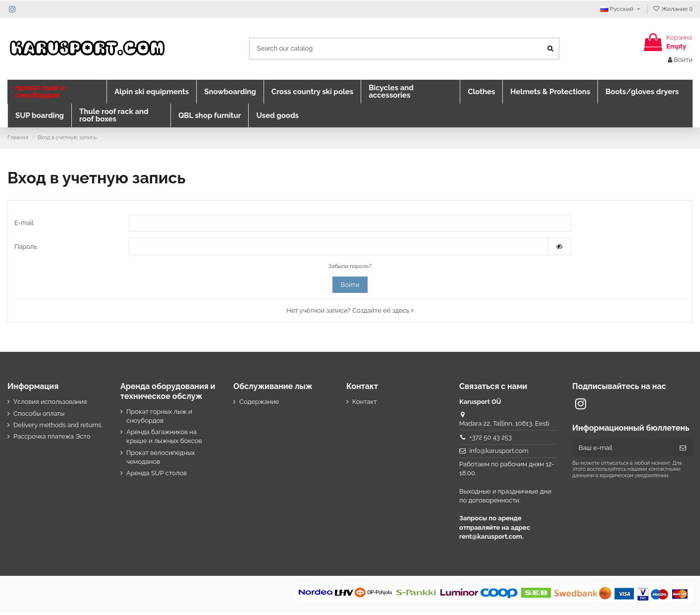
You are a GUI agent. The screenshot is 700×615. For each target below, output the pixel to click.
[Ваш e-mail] (623, 450)
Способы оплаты (39, 416)
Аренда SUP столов (157, 475)
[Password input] (339, 249)
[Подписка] (683, 450)
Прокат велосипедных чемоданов (161, 459)
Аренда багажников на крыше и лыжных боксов (164, 439)
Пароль (26, 248)
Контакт (364, 404)
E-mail (24, 223)
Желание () (673, 9)
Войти (350, 287)
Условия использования (50, 404)
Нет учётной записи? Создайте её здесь (350, 313)
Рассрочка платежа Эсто (52, 439)
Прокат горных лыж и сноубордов (159, 418)
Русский (621, 9)
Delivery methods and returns (57, 427)
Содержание (259, 404)
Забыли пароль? (350, 269)
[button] (57, 92)
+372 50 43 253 (490, 440)
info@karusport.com (499, 453)
